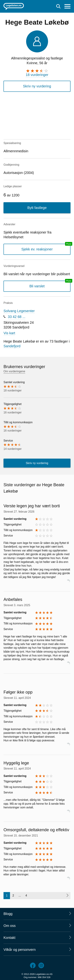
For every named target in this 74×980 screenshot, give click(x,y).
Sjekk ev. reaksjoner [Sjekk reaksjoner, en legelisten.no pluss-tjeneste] (37, 249)
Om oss (10, 926)
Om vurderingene (14, 371)
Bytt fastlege (37, 208)
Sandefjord (12, 346)
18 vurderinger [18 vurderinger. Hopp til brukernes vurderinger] (37, 75)
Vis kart (9, 333)
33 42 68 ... (17, 317)
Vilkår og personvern (20, 950)
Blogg (8, 914)
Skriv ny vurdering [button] (37, 86)
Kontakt (9, 938)
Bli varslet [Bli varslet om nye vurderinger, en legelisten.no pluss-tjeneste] (37, 286)
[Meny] (67, 7)
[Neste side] (67, 896)
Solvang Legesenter (19, 311)
